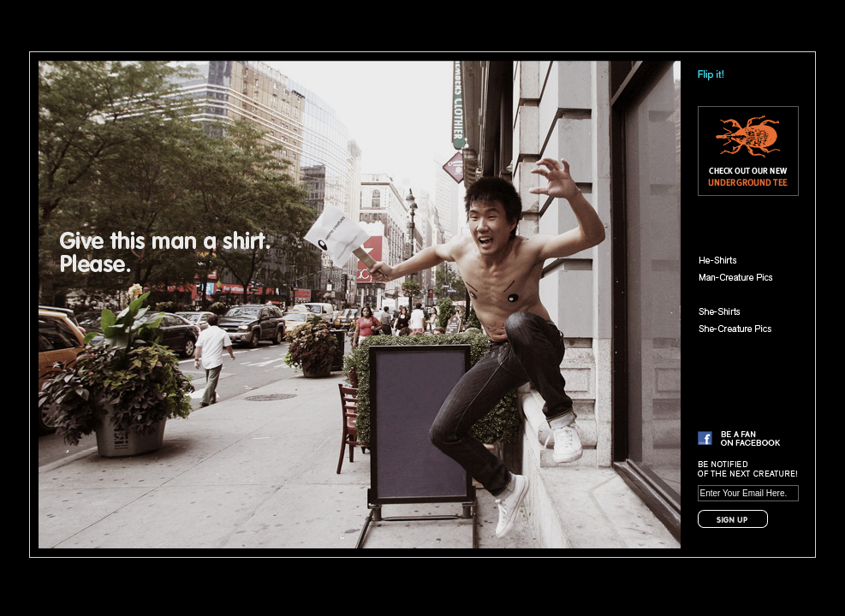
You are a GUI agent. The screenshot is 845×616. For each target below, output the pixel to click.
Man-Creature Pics (744, 277)
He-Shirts (744, 260)
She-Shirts (744, 311)
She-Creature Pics (744, 329)
